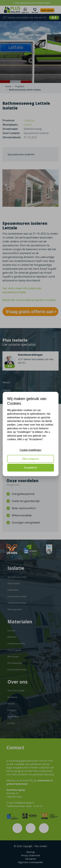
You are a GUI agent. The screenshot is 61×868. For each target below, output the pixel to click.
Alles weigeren (30, 459)
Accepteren (31, 468)
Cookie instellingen (30, 450)
